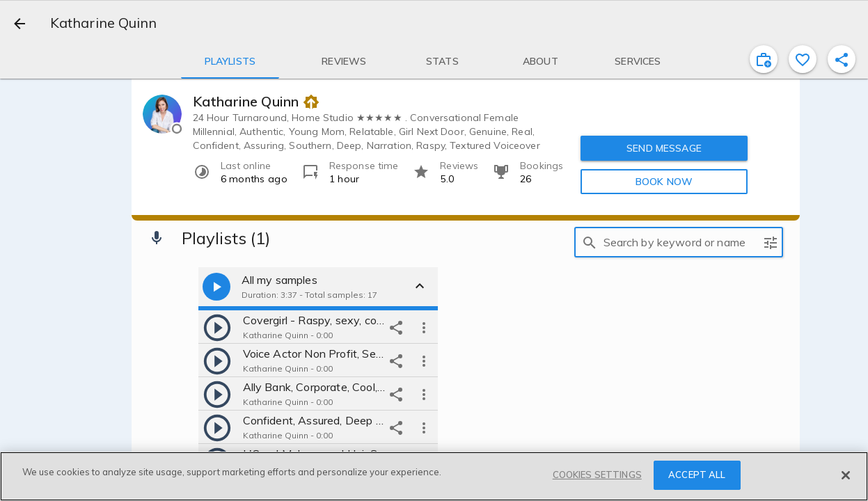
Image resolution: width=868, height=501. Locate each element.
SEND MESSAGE (664, 148)
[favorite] (803, 59)
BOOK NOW (664, 181)
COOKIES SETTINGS (597, 475)
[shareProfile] (842, 59)
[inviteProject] (764, 59)
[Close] (846, 475)
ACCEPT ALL (697, 475)
